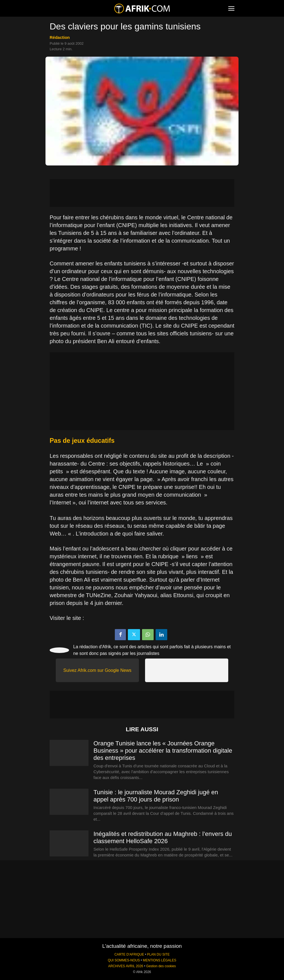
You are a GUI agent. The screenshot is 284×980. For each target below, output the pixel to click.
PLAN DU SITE (158, 954)
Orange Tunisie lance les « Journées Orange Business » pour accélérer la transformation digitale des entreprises (163, 751)
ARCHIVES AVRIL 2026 (126, 966)
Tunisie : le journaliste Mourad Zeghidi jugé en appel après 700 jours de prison (156, 796)
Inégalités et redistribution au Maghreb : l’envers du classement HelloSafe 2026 (163, 837)
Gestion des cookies (161, 966)
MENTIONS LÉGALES (159, 960)
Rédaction (60, 37)
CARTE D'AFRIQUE (129, 954)
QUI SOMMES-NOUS (124, 960)
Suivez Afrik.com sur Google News (97, 670)
